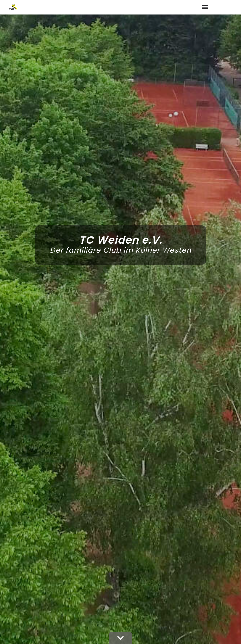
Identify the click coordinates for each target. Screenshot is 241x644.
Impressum (204, 637)
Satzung (186, 637)
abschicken (176, 552)
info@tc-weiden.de (139, 605)
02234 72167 (133, 600)
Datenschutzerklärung (183, 542)
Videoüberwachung (164, 637)
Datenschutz (225, 637)
